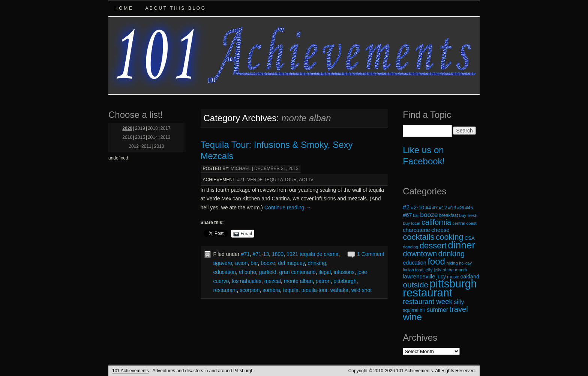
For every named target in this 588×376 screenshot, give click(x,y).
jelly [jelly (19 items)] (428, 270)
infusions (344, 272)
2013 (166, 137)
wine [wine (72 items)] (412, 317)
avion (241, 263)
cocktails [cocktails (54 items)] (418, 237)
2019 (140, 128)
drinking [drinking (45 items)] (452, 254)
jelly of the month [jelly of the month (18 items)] (451, 270)
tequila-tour (314, 290)
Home (124, 8)
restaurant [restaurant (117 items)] (427, 293)
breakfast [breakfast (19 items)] (448, 215)
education (225, 272)
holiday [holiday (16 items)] (465, 263)
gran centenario (297, 272)
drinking (317, 263)
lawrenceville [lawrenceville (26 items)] (419, 276)
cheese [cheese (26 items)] (440, 230)
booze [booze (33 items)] (429, 215)
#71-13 (261, 254)
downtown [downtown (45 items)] (420, 254)
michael (241, 168)
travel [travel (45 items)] (458, 309)
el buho (247, 272)
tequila (291, 290)
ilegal (325, 272)
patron (323, 281)
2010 (159, 146)
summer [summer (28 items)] (437, 310)
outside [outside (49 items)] (415, 285)
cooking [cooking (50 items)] (450, 237)
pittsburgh (345, 281)
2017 (166, 128)
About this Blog (175, 8)
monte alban (298, 281)
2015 (140, 137)
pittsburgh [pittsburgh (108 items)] (453, 284)
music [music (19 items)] (453, 277)
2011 (146, 146)
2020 (127, 128)
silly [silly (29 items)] (459, 302)
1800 (278, 254)
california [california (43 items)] (436, 222)
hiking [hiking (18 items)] (452, 263)
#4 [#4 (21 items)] (428, 208)
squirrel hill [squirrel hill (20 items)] (414, 310)
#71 (245, 254)
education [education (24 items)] (415, 263)
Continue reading (288, 208)
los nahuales (247, 281)
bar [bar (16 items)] (416, 215)
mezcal (273, 281)
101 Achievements (130, 371)
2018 (153, 128)
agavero (223, 263)
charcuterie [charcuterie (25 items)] (416, 230)
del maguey (291, 263)
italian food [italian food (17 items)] (413, 270)
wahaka (339, 290)
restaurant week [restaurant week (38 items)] (428, 302)
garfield (268, 272)
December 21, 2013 (276, 168)
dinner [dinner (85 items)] (461, 245)
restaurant (225, 290)
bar (254, 263)
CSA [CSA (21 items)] (470, 238)
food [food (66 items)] (436, 261)
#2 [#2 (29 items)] (406, 207)
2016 (127, 137)
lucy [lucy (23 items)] (441, 277)
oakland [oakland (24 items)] (470, 277)
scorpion (250, 290)
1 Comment (370, 254)
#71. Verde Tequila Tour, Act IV (275, 180)
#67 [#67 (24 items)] (407, 215)
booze (268, 263)
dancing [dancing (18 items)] (410, 247)
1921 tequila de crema (313, 254)
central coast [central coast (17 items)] (464, 223)
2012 (134, 146)
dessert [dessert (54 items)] (433, 246)
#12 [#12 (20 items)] (443, 208)
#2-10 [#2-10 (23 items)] (418, 208)
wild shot (361, 290)
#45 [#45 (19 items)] (469, 208)
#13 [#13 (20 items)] (452, 208)
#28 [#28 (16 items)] (461, 208)
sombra (271, 290)
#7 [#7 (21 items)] (435, 208)
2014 (153, 137)
